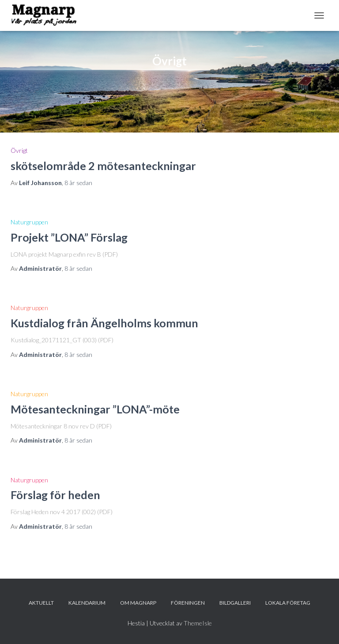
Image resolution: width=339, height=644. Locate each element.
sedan (78, 183)
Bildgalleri (235, 603)
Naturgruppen (29, 222)
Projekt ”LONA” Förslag (69, 237)
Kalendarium (87, 603)
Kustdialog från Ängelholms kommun (104, 323)
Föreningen (188, 603)
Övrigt (19, 150)
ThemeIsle (198, 623)
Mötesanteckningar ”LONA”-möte (95, 409)
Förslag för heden (55, 495)
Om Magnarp (138, 603)
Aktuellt (41, 603)
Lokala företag (288, 603)
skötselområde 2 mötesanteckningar (103, 166)
